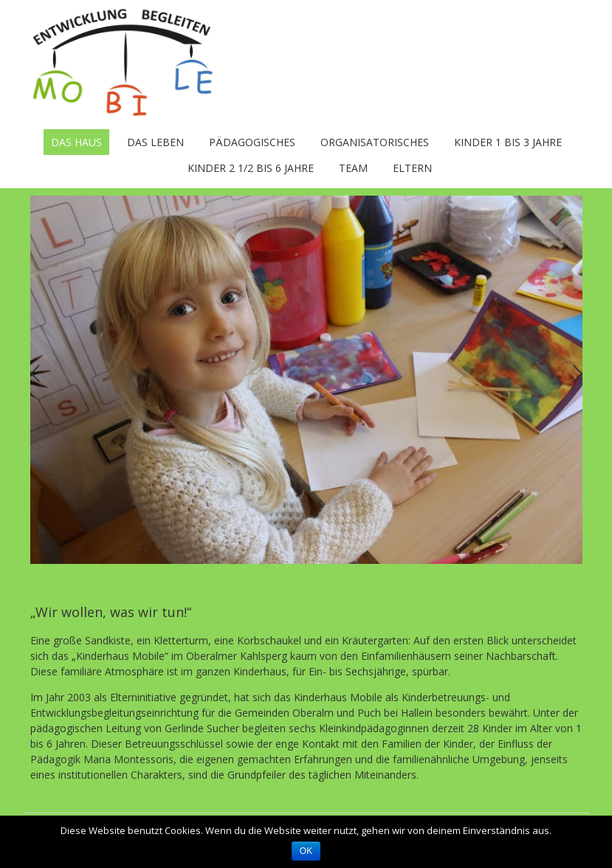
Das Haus (76, 142)
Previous (35, 374)
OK (306, 851)
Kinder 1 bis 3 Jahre (508, 142)
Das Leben (155, 142)
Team (353, 168)
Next (578, 374)
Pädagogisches (252, 142)
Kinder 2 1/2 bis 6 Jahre (251, 168)
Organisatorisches (375, 142)
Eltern (412, 168)
